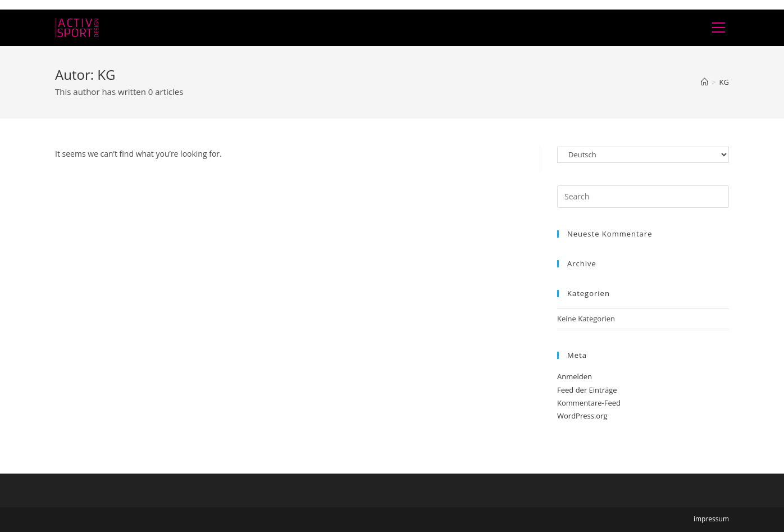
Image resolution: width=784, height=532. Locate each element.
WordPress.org (582, 416)
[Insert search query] (643, 197)
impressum (711, 519)
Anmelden (575, 376)
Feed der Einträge (587, 390)
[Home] (705, 82)
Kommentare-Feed (589, 403)
